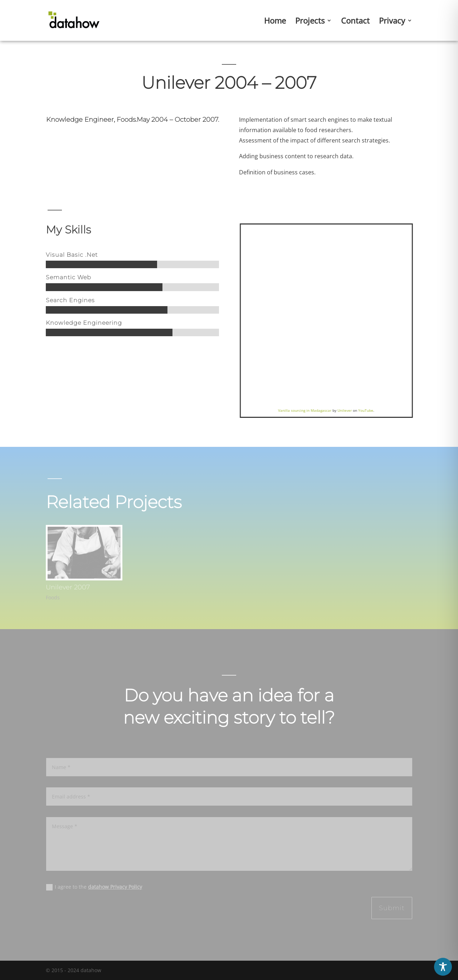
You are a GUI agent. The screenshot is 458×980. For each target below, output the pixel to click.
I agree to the (94, 887)
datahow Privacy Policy (115, 887)
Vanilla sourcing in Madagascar (312, 410)
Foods (53, 597)
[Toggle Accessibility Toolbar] (443, 967)
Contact (355, 22)
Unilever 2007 (68, 587)
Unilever (352, 410)
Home (275, 22)
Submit (392, 908)
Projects (310, 22)
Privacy (392, 22)
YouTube (373, 410)
